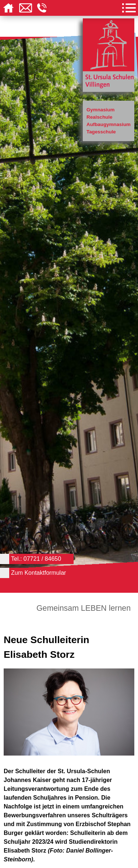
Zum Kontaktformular (38, 573)
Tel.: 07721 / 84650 (36, 559)
